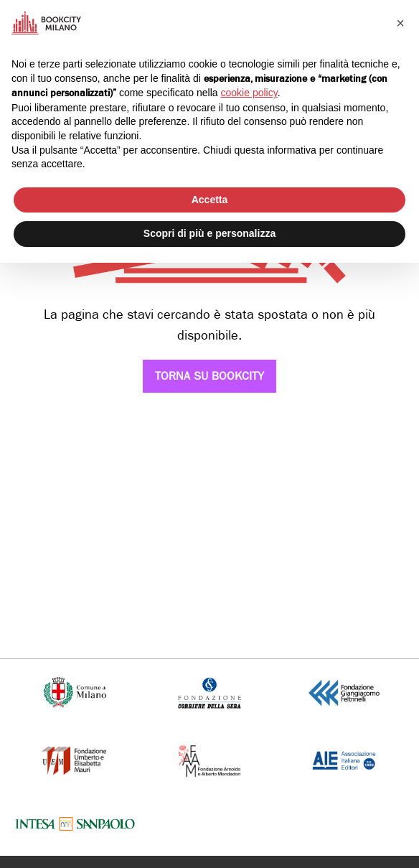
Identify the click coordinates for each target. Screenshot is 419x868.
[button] (400, 23)
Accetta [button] (210, 200)
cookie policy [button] (249, 93)
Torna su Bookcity (209, 376)
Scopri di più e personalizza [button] (209, 233)
